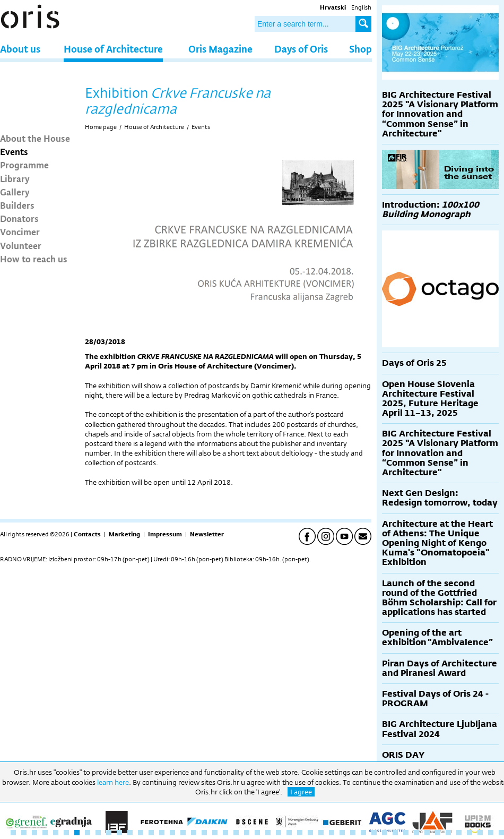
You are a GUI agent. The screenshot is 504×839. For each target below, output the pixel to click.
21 (225, 833)
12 (130, 833)
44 (470, 833)
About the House (35, 138)
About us (20, 49)
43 (459, 833)
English (361, 7)
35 (374, 833)
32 (342, 833)
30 (321, 833)
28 (300, 833)
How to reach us (34, 259)
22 (236, 833)
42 (448, 833)
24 (257, 833)
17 (183, 833)
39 (416, 833)
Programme (24, 165)
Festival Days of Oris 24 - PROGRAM (435, 699)
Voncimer (20, 232)
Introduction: (431, 209)
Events (14, 151)
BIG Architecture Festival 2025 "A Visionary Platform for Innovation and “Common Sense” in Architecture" (440, 114)
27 (289, 833)
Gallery (15, 192)
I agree (301, 792)
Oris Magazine (220, 49)
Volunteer (21, 245)
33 (353, 833)
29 (310, 833)
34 (363, 833)
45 (480, 833)
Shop (360, 49)
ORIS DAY (403, 755)
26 (279, 833)
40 (427, 833)
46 (491, 833)
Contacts (87, 534)
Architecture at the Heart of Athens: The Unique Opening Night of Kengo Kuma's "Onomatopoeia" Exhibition (437, 543)
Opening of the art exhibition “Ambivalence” (437, 637)
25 (268, 833)
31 (332, 833)
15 (162, 833)
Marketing (124, 534)
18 (194, 833)
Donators (19, 218)
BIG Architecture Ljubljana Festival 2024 (440, 729)
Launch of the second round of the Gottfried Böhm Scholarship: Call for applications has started (439, 598)
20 (215, 833)
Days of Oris (301, 49)
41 (438, 833)
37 (395, 833)
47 (501, 833)
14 (151, 833)
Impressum (165, 534)
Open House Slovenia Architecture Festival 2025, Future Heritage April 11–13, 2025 (430, 399)
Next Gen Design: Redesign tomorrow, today (440, 498)
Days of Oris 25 (414, 363)
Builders (17, 205)
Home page (101, 127)
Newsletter (207, 534)
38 (406, 833)
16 (172, 833)
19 (204, 833)
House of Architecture (113, 49)
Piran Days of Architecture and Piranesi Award (440, 668)
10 (109, 833)
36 (385, 833)
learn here (113, 782)
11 (119, 833)
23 (247, 833)
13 (141, 833)
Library (15, 178)
